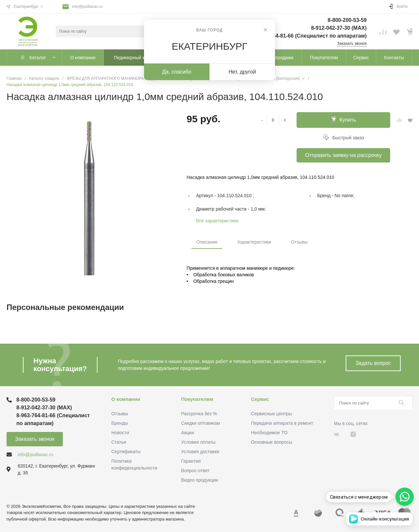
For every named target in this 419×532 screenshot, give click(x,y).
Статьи (119, 442)
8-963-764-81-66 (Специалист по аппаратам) (311, 36)
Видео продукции (200, 480)
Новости (120, 433)
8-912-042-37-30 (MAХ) (339, 28)
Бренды (120, 423)
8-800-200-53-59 (347, 20)
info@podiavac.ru (87, 7)
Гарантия (191, 461)
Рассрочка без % (199, 414)
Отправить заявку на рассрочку (343, 155)
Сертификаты (126, 452)
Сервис (260, 399)
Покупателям (197, 399)
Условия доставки (200, 452)
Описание (207, 242)
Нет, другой (242, 72)
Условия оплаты (198, 442)
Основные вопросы (272, 442)
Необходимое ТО (269, 433)
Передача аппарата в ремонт (282, 423)
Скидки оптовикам (200, 423)
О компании (126, 399)
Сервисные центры (272, 414)
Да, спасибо (177, 72)
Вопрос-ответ (195, 471)
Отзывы (299, 242)
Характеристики (254, 242)
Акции (187, 433)
